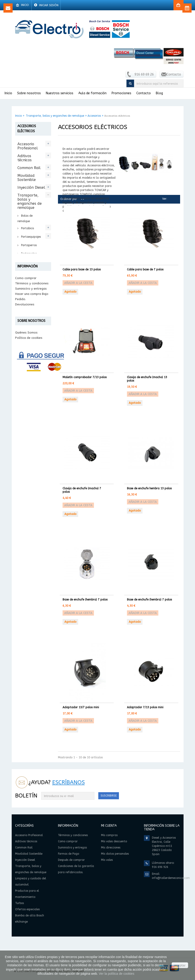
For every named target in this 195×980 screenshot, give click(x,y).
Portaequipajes (30, 237)
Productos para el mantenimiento (31, 378)
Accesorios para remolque (32, 311)
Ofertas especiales (26, 400)
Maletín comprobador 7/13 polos (85, 377)
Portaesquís (28, 262)
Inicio (18, 116)
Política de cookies (29, 532)
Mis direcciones (111, 848)
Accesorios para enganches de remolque (32, 296)
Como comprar (26, 447)
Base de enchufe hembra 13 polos (149, 488)
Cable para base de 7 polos (145, 269)
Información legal (28, 538)
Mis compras (109, 835)
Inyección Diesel (31, 187)
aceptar (180, 965)
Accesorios (94, 116)
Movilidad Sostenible (27, 178)
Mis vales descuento (114, 841)
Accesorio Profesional (28, 146)
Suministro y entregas (31, 458)
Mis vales (107, 860)
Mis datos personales (115, 854)
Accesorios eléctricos (29, 282)
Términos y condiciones (32, 452)
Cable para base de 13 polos (82, 269)
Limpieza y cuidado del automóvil (28, 362)
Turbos (23, 390)
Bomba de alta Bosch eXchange (31, 414)
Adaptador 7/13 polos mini (145, 707)
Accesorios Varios (29, 349)
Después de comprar (30, 484)
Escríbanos (69, 782)
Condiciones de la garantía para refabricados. (28, 494)
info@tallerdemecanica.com (171, 878)
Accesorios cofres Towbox (30, 336)
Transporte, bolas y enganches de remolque (55, 116)
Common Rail (29, 168)
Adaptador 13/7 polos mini (81, 707)
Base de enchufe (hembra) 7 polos (85, 600)
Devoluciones (25, 473)
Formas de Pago (27, 479)
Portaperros (28, 245)
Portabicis (27, 228)
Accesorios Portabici (29, 324)
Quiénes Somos (26, 527)
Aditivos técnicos (25, 158)
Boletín (26, 796)
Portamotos (28, 254)
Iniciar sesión (48, 5)
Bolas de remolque (25, 218)
